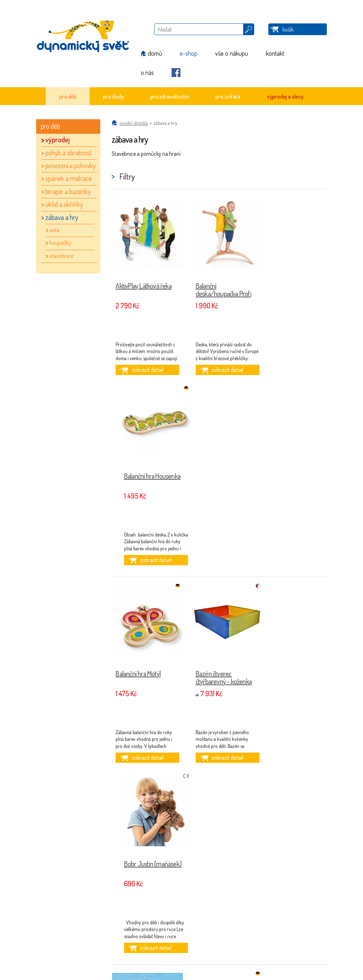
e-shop (189, 53)
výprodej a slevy (285, 96)
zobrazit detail (145, 370)
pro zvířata (228, 96)
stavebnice (62, 256)
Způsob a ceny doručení (84, 941)
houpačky (60, 243)
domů (155, 53)
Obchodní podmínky (81, 927)
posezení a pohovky (71, 165)
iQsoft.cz (264, 948)
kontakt (275, 53)
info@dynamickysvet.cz (173, 927)
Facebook (176, 73)
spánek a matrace (69, 178)
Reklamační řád (76, 934)
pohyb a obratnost (68, 153)
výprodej (58, 139)
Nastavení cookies (78, 948)
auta (54, 230)
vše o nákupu (232, 53)
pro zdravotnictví (170, 96)
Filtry (127, 176)
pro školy (113, 96)
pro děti (68, 96)
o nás (147, 72)
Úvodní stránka (134, 123)
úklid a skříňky (64, 204)
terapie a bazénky (68, 191)
